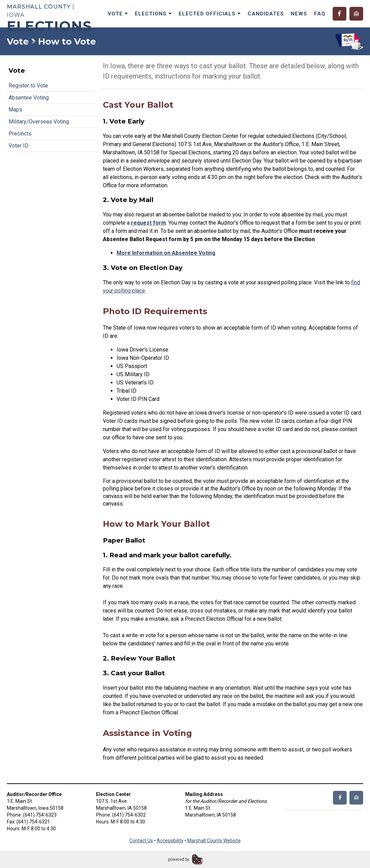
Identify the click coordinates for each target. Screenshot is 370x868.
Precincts (20, 134)
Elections (153, 14)
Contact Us (141, 841)
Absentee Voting (29, 98)
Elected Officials (210, 14)
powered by (179, 859)
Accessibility (170, 841)
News (299, 14)
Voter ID (19, 146)
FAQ (320, 14)
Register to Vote (28, 86)
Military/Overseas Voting (39, 122)
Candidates (266, 14)
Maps (15, 110)
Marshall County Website (214, 841)
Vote (118, 14)
